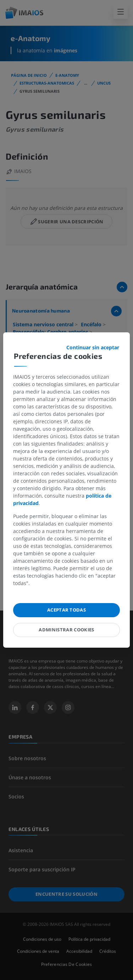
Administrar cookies (66, 630)
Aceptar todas (66, 610)
